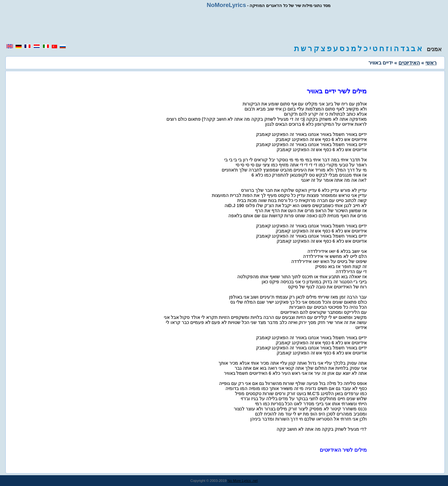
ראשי (431, 63)
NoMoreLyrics (226, 5)
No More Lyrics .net (243, 481)
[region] (224, 26)
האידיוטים (409, 63)
